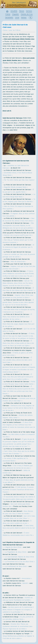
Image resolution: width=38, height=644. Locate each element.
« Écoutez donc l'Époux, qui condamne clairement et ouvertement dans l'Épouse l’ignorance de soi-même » (17, 627)
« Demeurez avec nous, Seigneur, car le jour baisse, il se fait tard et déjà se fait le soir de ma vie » (18, 408)
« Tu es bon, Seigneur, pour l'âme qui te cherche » (19, 201)
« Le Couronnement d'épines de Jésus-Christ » (18, 558)
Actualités (14, 11)
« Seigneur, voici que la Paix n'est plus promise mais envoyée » (19, 268)
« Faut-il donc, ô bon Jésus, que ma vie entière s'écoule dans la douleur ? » (19, 453)
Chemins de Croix (27, 14)
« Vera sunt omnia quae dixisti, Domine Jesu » (16, 505)
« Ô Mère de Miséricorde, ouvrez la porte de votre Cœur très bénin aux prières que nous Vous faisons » (18, 390)
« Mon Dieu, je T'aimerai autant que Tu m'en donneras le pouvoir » (18, 241)
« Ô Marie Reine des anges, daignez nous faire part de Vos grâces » (19, 324)
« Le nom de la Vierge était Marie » (19, 196)
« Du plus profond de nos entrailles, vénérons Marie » (18, 618)
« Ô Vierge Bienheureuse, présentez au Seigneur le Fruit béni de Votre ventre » (18, 636)
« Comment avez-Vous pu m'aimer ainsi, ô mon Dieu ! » (19, 400)
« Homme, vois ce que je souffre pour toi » (18, 235)
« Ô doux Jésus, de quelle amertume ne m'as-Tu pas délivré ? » (18, 481)
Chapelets (16, 14)
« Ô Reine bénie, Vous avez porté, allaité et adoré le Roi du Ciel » (19, 528)
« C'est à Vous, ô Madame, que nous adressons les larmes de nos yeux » (18, 467)
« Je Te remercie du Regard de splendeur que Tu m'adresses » (18, 247)
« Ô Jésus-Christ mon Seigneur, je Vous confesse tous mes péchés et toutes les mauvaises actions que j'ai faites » (19, 426)
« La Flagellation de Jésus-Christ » (16, 552)
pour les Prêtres (15, 30)
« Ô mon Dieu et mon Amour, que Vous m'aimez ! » (19, 289)
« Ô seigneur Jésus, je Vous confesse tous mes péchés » (19, 215)
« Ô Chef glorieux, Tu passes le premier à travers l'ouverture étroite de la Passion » (18, 490)
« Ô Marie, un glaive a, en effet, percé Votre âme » (18, 354)
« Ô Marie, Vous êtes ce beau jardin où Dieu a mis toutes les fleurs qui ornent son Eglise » (18, 343)
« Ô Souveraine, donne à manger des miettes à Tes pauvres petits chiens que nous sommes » (19, 498)
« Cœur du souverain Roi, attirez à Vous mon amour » (19, 220)
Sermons (29, 11)
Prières (8, 14)
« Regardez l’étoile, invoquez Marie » (15, 187)
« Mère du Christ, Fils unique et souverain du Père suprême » (18, 208)
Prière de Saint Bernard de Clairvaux (15, 26)
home (7, 11)
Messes (22, 11)
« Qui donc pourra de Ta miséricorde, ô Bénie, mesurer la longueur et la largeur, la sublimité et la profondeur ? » (18, 610)
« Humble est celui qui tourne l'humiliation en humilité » (18, 599)
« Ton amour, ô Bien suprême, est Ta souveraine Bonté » (15, 460)
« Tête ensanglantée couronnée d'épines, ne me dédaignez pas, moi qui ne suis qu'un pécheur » (18, 226)
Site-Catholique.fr (19, 3)
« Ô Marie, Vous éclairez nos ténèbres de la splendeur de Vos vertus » (17, 317)
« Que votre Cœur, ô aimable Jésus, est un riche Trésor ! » (19, 517)
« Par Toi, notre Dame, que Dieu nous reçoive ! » (19, 181)
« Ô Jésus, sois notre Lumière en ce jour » (17, 522)
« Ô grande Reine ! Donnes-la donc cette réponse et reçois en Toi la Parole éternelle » (18, 303)
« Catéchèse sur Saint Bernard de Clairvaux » (16, 167)
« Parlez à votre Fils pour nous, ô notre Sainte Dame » (19, 383)
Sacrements (9, 18)
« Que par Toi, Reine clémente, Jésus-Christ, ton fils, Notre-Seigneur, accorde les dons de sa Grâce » (18, 283)
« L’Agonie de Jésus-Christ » (13, 547)
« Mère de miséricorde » (18, 262)
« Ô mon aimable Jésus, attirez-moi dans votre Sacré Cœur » (17, 360)
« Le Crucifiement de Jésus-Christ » (16, 567)
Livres (17, 18)
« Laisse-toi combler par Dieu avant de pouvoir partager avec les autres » (19, 256)
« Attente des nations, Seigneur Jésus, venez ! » (18, 417)
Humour (24, 18)
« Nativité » (25, 583)
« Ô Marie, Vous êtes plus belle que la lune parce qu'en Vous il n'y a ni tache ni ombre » (18, 377)
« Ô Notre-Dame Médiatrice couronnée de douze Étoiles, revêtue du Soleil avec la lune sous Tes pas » (18, 274)
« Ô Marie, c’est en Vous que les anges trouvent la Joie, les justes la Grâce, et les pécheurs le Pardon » (19, 336)
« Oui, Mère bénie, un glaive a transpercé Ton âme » (19, 436)
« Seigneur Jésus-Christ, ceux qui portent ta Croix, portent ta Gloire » (18, 297)
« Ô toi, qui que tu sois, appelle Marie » (18, 191)
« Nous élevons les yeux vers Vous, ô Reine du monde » (18, 513)
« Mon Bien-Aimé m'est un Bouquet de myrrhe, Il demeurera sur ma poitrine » (19, 311)
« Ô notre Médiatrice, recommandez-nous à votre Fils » (18, 534)
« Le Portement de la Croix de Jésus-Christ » (19, 562)
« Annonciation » (26, 579)
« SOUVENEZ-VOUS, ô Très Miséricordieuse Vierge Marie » (17, 174)
